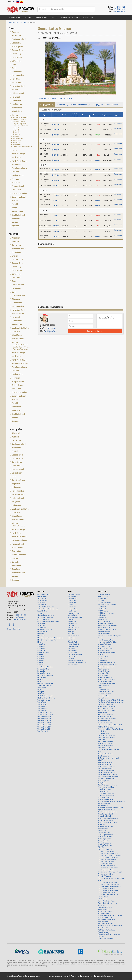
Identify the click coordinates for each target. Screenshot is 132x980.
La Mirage (71, 632)
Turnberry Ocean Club (44, 712)
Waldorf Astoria (103, 932)
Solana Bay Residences (105, 835)
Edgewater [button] (16, 299)
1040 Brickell (102, 607)
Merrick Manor (42, 632)
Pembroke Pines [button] (18, 175)
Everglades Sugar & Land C (21, 124)
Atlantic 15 (71, 605)
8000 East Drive (103, 619)
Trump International (44, 700)
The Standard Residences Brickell (109, 891)
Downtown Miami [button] (18, 295)
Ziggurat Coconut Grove (105, 938)
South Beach (72, 657)
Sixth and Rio (102, 831)
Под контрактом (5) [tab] (80, 105)
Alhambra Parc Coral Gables (107, 630)
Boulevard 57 (102, 654)
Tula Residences (103, 899)
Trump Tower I (42, 706)
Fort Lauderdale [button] (18, 75)
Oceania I (40, 654)
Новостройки (103, 591)
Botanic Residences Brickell (107, 652)
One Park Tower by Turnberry (107, 775)
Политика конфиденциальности (81, 976)
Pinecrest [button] (15, 179)
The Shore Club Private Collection (109, 884)
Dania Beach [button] (16, 277)
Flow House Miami (104, 696)
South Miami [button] (17, 389)
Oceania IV (41, 661)
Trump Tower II (42, 708)
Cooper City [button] (16, 54)
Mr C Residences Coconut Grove (48, 640)
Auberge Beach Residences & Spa (48, 609)
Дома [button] (27, 17)
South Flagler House (104, 839)
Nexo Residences (103, 756)
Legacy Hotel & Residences (106, 735)
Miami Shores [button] (17, 111)
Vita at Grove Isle (103, 928)
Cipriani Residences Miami (106, 667)
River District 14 (103, 806)
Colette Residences (104, 671)
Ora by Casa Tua (103, 783)
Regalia (40, 681)
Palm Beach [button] (16, 165)
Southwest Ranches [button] (19, 193)
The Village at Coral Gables (106, 893)
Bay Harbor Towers (104, 646)
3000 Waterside (103, 611)
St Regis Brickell (103, 841)
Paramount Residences (45, 675)
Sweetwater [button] (16, 407)
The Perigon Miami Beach (106, 870)
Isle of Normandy (73, 628)
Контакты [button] (88, 17)
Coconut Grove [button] (17, 50)
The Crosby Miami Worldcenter (108, 857)
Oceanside (41, 665)
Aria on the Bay (42, 605)
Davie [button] (14, 64)
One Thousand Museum (45, 667)
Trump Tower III (42, 710)
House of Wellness (104, 721)
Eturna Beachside (103, 690)
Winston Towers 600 (44, 727)
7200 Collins (102, 617)
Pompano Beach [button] (18, 186)
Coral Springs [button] (17, 61)
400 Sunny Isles (42, 601)
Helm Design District (104, 717)
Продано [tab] (98, 105)
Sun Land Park (17, 142)
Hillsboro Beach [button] (18, 93)
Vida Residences (103, 922)
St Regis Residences (104, 843)
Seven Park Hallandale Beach (107, 822)
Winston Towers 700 (44, 729)
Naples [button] (14, 150)
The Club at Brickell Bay (45, 696)
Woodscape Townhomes (20, 349)
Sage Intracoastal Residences (107, 812)
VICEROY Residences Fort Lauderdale (110, 915)
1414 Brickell (102, 609)
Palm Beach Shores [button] (19, 168)
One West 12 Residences (106, 779)
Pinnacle (40, 679)
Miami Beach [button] (17, 108)
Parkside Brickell (103, 791)
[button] (121, 43)
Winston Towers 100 (44, 717)
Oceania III (41, 659)
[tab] (22, 32)
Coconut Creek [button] (17, 259)
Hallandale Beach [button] (18, 86)
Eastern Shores (73, 615)
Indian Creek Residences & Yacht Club (110, 725)
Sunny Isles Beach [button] (19, 197)
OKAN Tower (102, 760)
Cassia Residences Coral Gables (108, 665)
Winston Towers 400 (44, 723)
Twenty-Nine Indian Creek (106, 901)
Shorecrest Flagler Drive (105, 826)
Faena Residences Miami (106, 692)
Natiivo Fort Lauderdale (105, 754)
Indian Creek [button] (17, 101)
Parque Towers (42, 677)
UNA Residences (103, 909)
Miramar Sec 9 (17, 130)
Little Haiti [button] (16, 331)
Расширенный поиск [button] (70, 17)
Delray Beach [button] (17, 288)
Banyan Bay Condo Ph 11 (20, 120)
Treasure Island (73, 665)
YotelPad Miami (43, 731)
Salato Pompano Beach (105, 814)
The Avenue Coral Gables (106, 851)
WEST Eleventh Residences (107, 930)
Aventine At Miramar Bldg (20, 118)
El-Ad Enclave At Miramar (20, 345)
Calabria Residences (19, 122)
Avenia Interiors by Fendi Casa (108, 642)
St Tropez (41, 692)
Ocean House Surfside (105, 764)
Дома (70, 591)
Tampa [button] (14, 208)
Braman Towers (103, 657)
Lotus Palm (71, 640)
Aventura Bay (72, 607)
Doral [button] (14, 68)
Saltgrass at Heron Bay (75, 654)
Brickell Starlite (103, 659)
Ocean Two (41, 646)
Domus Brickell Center (105, 681)
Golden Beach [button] (17, 82)
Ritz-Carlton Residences (106, 799)
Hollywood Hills (72, 623)
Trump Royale (42, 704)
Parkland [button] (15, 172)
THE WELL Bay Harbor (105, 849)
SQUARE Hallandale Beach (106, 810)
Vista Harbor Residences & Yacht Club (110, 926)
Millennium (41, 634)
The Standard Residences (106, 889)
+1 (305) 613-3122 (120, 7)
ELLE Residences (103, 686)
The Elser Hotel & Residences (47, 698)
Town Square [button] (16, 410)
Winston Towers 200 (44, 719)
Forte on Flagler (103, 698)
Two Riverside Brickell (105, 907)
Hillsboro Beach (42, 596)
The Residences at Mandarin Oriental (110, 872)
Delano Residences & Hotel (106, 679)
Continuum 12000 (104, 673)
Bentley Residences (104, 650)
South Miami (42, 599)
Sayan (39, 690)
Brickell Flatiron (42, 611)
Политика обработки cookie (103, 976)
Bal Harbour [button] (16, 36)
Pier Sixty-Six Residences (106, 793)
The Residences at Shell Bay (107, 874)
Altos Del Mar (72, 603)
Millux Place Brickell (104, 748)
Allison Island (72, 601)
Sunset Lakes (17, 144)
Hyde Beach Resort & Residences (48, 621)
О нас (9, 629)
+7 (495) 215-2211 (120, 9)
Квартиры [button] (14, 17)
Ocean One (41, 644)
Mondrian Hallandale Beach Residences (50, 638)
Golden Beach (72, 599)
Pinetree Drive (72, 650)
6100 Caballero (103, 615)
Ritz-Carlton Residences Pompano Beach (111, 802)
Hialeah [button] (15, 90)
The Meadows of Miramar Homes (23, 147)
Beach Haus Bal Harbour (106, 648)
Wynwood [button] (15, 226)
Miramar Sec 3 (17, 128)
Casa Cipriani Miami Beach (106, 663)
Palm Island (71, 648)
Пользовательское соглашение (58, 976)
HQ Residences (103, 712)
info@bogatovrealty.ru (118, 11)
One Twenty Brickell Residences (108, 777)
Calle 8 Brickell (102, 661)
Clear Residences (103, 669)
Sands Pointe (42, 688)
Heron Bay (71, 619)
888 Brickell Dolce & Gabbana (107, 605)
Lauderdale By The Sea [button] (20, 328)
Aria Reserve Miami (104, 634)
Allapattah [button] (16, 238)
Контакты (16, 629)
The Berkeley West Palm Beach (108, 853)
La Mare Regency (103, 733)
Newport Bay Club (73, 644)
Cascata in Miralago (74, 613)
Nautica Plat (16, 132)
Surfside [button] (15, 204)
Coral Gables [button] (17, 57)
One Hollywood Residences (107, 773)
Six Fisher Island (103, 828)
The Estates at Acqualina (106, 862)
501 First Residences (104, 603)
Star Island (71, 659)
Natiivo (100, 752)
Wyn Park (101, 936)
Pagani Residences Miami (106, 787)
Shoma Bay (102, 824)
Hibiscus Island (72, 621)
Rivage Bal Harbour (104, 804)
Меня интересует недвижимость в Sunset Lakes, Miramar (109, 321)
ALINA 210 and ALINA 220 (106, 623)
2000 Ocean (41, 603)
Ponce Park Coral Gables (106, 795)
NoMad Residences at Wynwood (108, 758)
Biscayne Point (72, 609)
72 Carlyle (101, 601)
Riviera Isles (16, 134)
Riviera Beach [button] (17, 385)
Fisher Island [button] (17, 72)
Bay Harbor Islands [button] (19, 39)
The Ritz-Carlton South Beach (107, 882)
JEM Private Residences (106, 727)
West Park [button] (16, 219)
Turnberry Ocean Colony (45, 715)
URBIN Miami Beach (104, 913)
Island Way (71, 625)
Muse (39, 642)
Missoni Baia (42, 636)
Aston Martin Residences (46, 607)
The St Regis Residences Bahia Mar (109, 886)
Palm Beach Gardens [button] (20, 363)
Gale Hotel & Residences (45, 617)
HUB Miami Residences (105, 715)
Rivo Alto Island (72, 652)
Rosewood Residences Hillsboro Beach (110, 808)
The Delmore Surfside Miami (107, 860)
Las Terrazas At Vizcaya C (20, 126)
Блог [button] (54, 17)
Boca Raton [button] (16, 43)
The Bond (41, 694)
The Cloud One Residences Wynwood (110, 855)
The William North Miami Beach (108, 895)
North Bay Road (73, 646)
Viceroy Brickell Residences (107, 920)
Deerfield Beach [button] (18, 285)
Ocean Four (41, 650)
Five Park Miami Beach (105, 694)
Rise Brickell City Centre (45, 683)
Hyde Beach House (44, 619)
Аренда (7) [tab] (62, 105)
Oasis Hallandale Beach (105, 762)
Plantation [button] (16, 183)
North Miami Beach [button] (19, 161)
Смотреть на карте (65, 98)
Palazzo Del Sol (42, 671)
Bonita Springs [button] (17, 46)
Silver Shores (17, 140)
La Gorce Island (72, 630)
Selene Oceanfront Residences (108, 818)
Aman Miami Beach (104, 632)
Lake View (71, 634)
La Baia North (102, 731)
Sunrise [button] (15, 201)
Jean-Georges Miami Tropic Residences (111, 729)
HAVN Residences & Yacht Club (108, 710)
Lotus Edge (71, 638)
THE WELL (101, 847)
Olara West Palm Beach (105, 768)
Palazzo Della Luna (44, 673)
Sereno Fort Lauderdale (105, 820)
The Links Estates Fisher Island (77, 663)
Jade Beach (41, 623)
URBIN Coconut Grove (105, 911)
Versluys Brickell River (105, 918)
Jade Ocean (41, 625)
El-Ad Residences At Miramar (21, 347)
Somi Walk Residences (105, 837)
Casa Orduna (72, 611)
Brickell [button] (15, 256)
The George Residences (75, 661)
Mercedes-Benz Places (105, 744)
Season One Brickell (104, 816)
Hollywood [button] (16, 97)
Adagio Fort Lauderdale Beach (108, 625)
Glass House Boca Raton (106, 708)
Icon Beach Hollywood (105, 723)
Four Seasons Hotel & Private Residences (111, 700)
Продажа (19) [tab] (47, 105)
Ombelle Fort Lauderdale (106, 770)
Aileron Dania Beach (104, 628)
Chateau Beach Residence (46, 615)
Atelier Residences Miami (106, 640)
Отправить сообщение (95, 331)
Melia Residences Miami (106, 741)
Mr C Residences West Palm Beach (109, 750)
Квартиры (41, 591)
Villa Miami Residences (105, 924)
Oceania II (41, 657)
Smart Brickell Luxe (104, 833)
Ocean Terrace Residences (106, 766)
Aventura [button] (15, 32)
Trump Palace (42, 702)
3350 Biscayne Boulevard (106, 613)
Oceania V (41, 663)
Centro (40, 613)
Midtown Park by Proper (106, 746)
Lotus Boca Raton (73, 636)
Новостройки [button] (41, 17)
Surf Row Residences (105, 845)
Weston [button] (15, 222)
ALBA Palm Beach (104, 621)
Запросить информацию (48, 98)
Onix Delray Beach (104, 781)
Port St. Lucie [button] (17, 190)
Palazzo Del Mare (43, 669)
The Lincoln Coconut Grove (106, 866)
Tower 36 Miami (103, 897)
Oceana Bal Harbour (44, 652)
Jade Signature (42, 628)
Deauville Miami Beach (105, 677)
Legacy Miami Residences (106, 737)
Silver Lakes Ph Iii (18, 138)
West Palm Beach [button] (18, 215)
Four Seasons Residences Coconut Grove (111, 702)
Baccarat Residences (105, 644)
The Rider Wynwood (104, 876)
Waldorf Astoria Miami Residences (109, 934)
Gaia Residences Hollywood (107, 706)
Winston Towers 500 (44, 725)
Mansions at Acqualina (45, 630)
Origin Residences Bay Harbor (107, 785)
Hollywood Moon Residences (107, 719)
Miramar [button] (15, 115)
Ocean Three (42, 648)
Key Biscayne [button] (17, 104)
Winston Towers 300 (44, 721)
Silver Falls (16, 136)
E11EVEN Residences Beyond (107, 683)
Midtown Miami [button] (18, 339)
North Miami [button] (16, 157)
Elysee (100, 688)
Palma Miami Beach (104, 789)
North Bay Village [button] (18, 154)
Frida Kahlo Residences (105, 704)
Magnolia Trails (72, 642)
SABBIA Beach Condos (45, 686)
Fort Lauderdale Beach (75, 617)
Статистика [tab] (111, 105)
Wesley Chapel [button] (17, 211)
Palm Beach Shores (44, 594)
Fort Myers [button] (16, 79)
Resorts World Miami (104, 797)
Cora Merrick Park (104, 675)
